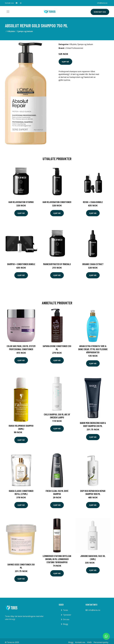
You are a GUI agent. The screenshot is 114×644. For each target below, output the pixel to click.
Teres (65, 610)
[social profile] (17, 3)
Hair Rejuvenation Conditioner (57, 202)
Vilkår (89, 642)
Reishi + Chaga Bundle (93, 202)
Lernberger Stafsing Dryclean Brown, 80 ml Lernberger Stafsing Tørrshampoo (57, 559)
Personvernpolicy (101, 642)
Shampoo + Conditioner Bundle (21, 264)
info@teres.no (102, 3)
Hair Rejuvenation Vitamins (21, 202)
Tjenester (67, 615)
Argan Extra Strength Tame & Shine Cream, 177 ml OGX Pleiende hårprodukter (93, 349)
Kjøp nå (65, 62)
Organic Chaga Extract (93, 264)
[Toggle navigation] (8, 12)
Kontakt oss (100, 12)
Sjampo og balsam (25, 31)
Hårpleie (11, 31)
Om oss (66, 619)
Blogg (66, 624)
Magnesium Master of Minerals (57, 264)
